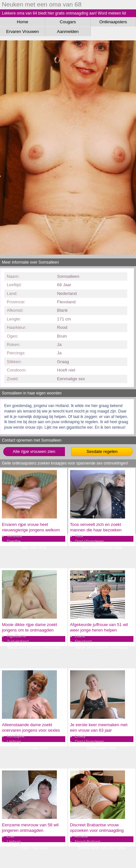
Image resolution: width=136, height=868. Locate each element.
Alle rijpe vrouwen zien (34, 451)
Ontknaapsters (113, 22)
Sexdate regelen (102, 451)
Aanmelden (68, 31)
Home (22, 22)
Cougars (68, 22)
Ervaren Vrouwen (22, 31)
